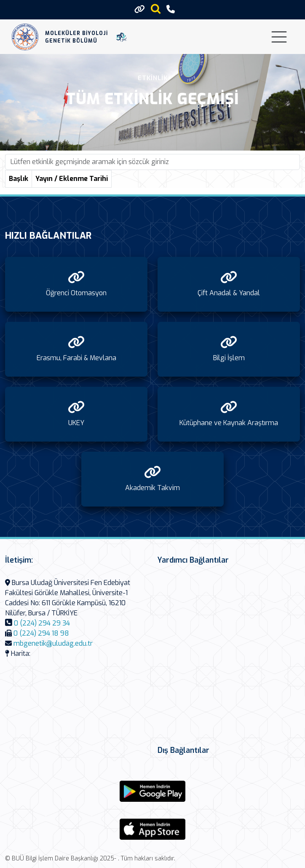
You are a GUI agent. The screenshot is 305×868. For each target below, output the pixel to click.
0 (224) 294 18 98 (41, 633)
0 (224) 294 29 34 (42, 623)
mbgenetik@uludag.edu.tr (53, 643)
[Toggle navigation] (279, 37)
